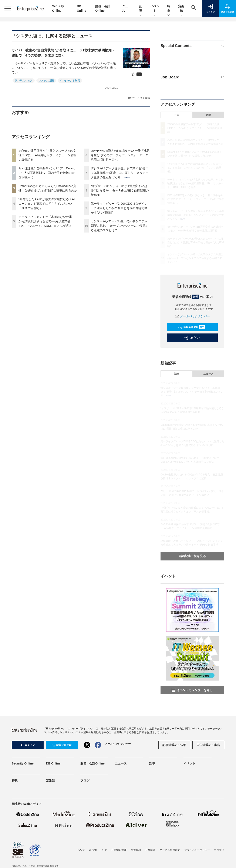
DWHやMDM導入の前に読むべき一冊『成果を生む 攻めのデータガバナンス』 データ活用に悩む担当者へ (120, 155)
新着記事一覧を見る (192, 556)
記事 (141, 9)
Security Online (23, 763)
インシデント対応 (70, 81)
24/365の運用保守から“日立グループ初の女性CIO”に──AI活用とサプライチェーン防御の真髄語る (48, 155)
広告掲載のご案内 (208, 745)
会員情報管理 (119, 850)
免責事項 (136, 850)
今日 (177, 115)
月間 (208, 115)
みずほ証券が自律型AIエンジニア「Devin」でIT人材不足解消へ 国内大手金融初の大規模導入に (48, 173)
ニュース (208, 374)
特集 (169, 9)
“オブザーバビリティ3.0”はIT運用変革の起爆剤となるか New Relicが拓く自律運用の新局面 (120, 190)
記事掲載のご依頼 (174, 745)
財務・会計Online (92, 763)
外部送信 (219, 850)
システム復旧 (46, 81)
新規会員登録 (191, 327)
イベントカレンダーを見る (192, 690)
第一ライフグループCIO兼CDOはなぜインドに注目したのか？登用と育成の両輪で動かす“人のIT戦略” (119, 208)
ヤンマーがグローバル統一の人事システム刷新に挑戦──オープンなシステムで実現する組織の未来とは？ (120, 226)
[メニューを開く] (8, 9)
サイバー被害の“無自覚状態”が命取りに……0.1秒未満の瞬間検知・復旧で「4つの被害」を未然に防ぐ (63, 53)
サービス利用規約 (170, 850)
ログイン (192, 338)
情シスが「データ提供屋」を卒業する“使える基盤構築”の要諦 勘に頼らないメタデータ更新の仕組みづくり (120, 173)
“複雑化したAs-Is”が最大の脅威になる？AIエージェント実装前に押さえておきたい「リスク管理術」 (47, 204)
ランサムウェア (24, 81)
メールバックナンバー (192, 316)
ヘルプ (81, 850)
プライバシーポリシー (197, 850)
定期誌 (181, 9)
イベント (155, 9)
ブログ (85, 780)
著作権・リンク (98, 850)
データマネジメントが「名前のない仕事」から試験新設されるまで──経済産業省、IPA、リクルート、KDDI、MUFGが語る (47, 221)
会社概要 (150, 850)
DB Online (53, 763)
